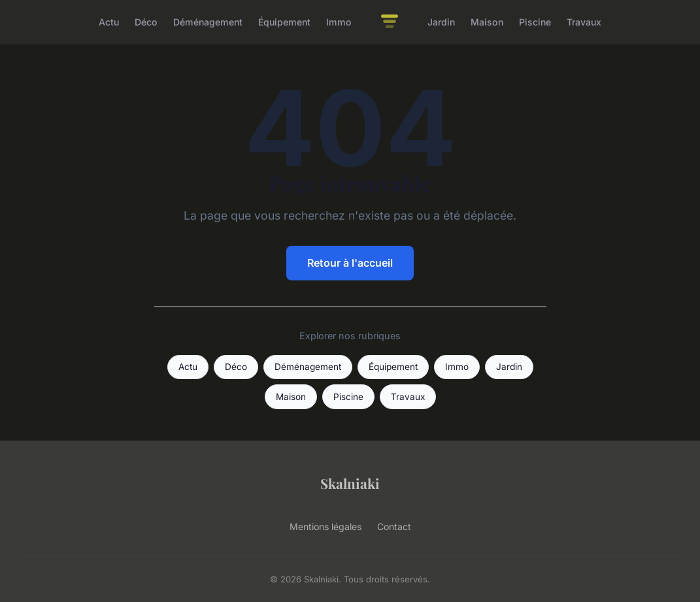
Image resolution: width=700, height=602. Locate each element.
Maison (487, 22)
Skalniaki (350, 483)
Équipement (284, 22)
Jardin (441, 22)
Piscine (535, 22)
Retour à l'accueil (350, 263)
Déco (146, 22)
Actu (109, 22)
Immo (339, 22)
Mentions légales (325, 527)
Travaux (584, 22)
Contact (394, 527)
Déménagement (208, 22)
